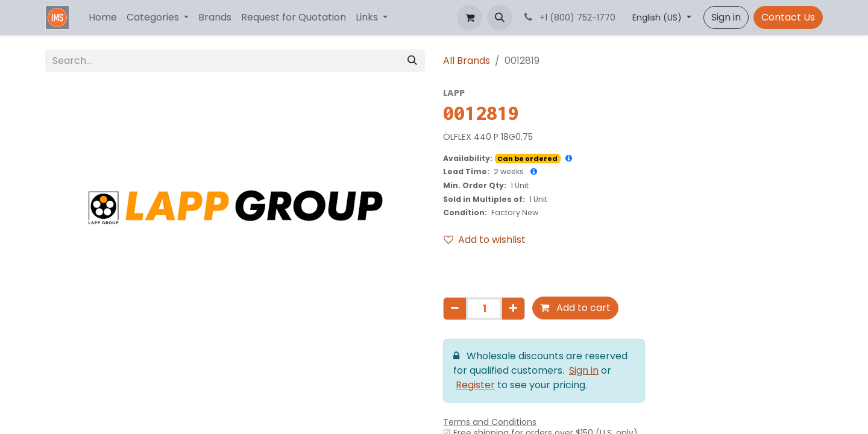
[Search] (412, 61)
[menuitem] (103, 17)
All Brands (467, 61)
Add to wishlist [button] (485, 240)
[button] (500, 17)
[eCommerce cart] (470, 17)
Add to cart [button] (575, 308)
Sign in (726, 17)
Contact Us (788, 17)
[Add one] (513, 309)
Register (475, 385)
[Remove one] (455, 309)
